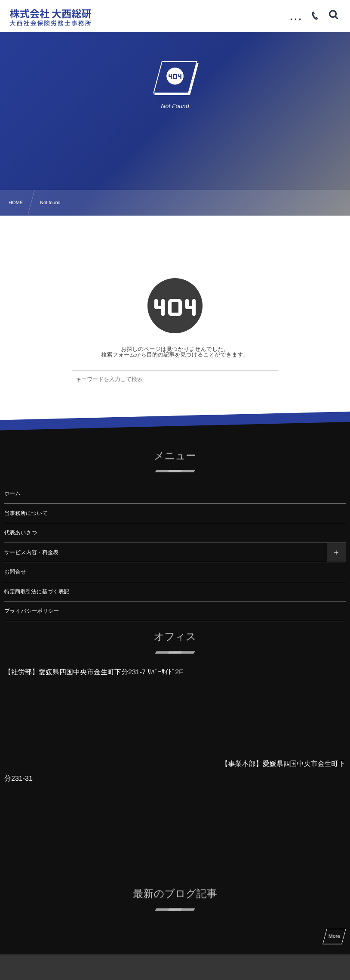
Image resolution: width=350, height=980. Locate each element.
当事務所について (26, 513)
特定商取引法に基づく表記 (37, 592)
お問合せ (15, 572)
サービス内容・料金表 (31, 552)
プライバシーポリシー (32, 611)
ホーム (12, 493)
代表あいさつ (21, 533)
